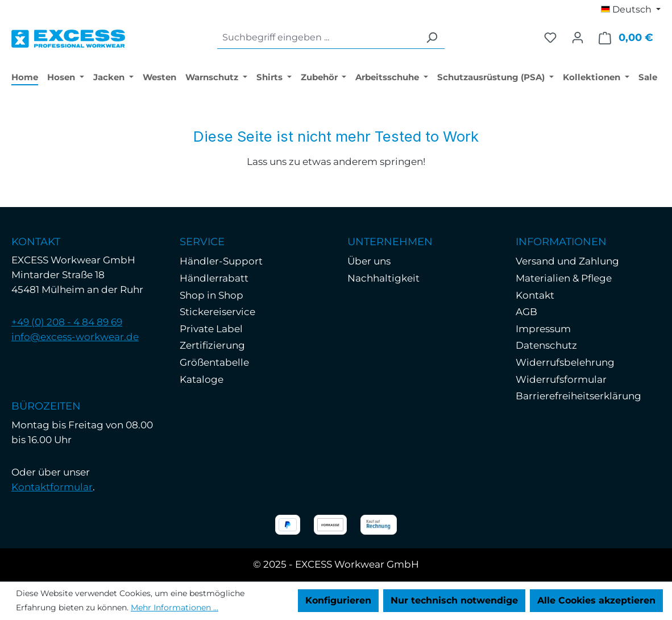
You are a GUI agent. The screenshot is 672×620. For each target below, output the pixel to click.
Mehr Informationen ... (175, 607)
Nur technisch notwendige (454, 600)
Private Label (211, 329)
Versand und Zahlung (567, 261)
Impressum (543, 329)
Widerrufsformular (561, 379)
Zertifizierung (212, 345)
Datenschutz (546, 345)
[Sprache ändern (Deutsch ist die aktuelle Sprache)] (631, 10)
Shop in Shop (211, 295)
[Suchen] (432, 38)
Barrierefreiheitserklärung (578, 396)
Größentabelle (214, 362)
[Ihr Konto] (578, 38)
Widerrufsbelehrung (565, 362)
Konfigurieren (338, 600)
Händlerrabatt (214, 278)
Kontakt (535, 295)
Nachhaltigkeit (383, 278)
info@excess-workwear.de (75, 337)
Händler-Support (221, 261)
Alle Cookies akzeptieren (596, 600)
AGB (526, 312)
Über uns (369, 261)
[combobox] (318, 38)
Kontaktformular (52, 487)
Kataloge (202, 379)
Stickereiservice (217, 312)
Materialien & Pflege (564, 278)
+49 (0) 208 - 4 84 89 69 (67, 322)
